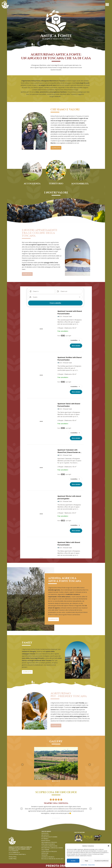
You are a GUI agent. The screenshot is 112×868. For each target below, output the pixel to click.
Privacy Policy (91, 865)
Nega (86, 861)
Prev (22, 765)
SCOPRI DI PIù (56, 148)
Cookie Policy (84, 865)
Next (90, 765)
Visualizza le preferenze (101, 861)
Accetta (73, 861)
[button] (108, 846)
